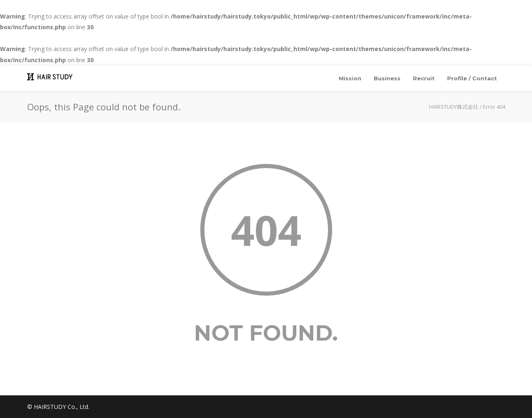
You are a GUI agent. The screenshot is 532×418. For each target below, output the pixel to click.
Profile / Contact (472, 78)
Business (387, 78)
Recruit (424, 78)
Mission (350, 78)
